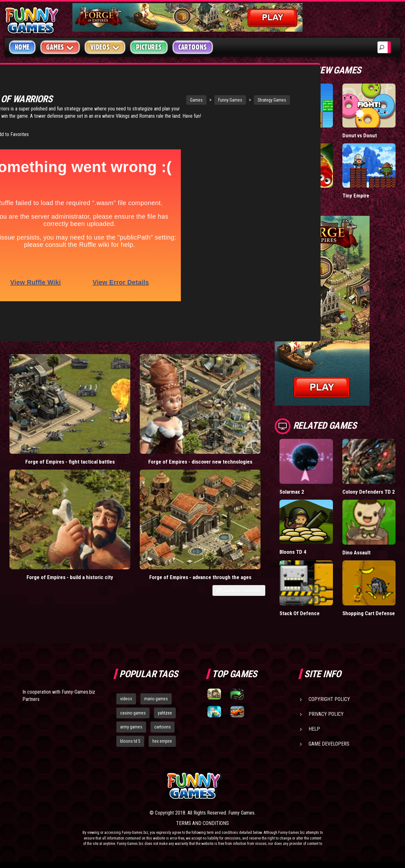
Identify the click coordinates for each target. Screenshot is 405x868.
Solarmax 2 (292, 492)
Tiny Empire (356, 195)
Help (314, 729)
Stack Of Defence (300, 613)
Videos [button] (105, 47)
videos (126, 699)
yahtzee (165, 713)
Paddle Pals (293, 135)
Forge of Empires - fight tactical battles (37, 394)
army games (131, 727)
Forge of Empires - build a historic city (168, 394)
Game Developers (329, 744)
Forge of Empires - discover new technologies (103, 397)
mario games (156, 699)
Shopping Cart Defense (369, 613)
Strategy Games (217, 100)
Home (22, 47)
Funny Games (175, 100)
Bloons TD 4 (293, 552)
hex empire (162, 741)
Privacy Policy (326, 714)
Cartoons (193, 47)
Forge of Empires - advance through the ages (233, 397)
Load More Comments (239, 416)
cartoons (163, 727)
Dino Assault (357, 552)
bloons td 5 (130, 741)
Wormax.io (291, 195)
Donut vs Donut (360, 135)
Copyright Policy (329, 699)
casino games (133, 713)
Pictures (149, 47)
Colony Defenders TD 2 (368, 492)
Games (141, 100)
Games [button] (60, 47)
